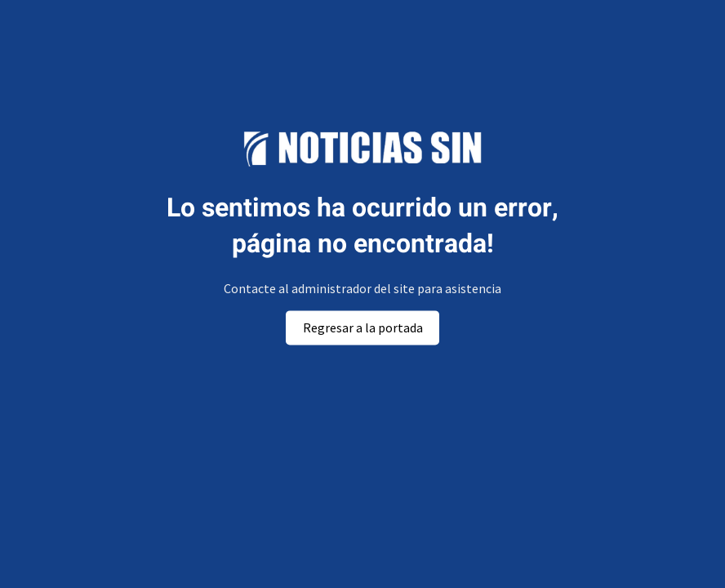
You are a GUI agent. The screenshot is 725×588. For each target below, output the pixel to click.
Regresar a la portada (363, 327)
